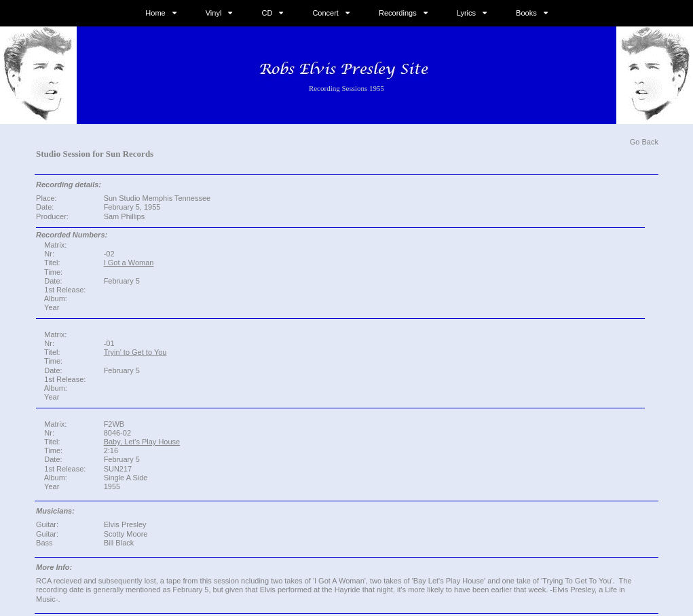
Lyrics (466, 13)
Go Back (644, 142)
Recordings (398, 13)
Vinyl (214, 13)
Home (155, 13)
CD (267, 13)
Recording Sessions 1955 (346, 88)
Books (526, 13)
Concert (325, 13)
